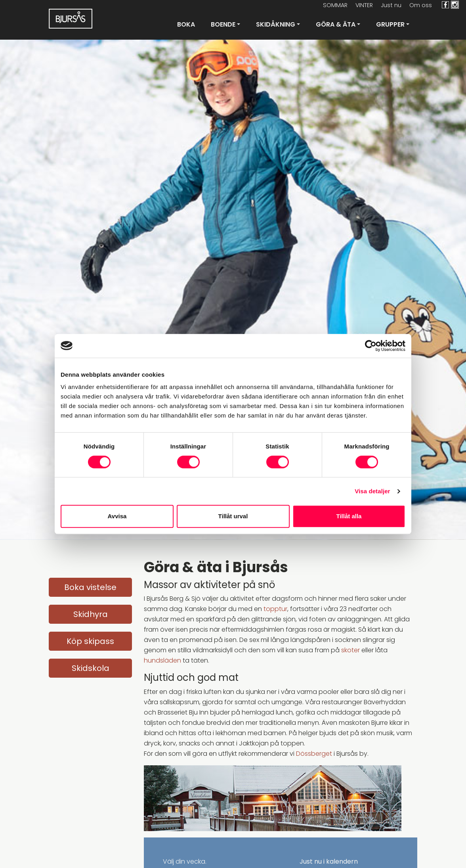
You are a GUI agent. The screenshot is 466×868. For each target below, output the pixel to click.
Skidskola (91, 668)
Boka (186, 24)
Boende (223, 24)
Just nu (391, 5)
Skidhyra (91, 614)
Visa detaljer (372, 491)
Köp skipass (90, 641)
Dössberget (314, 754)
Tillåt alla (349, 516)
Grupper (390, 24)
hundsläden (162, 660)
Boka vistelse (90, 587)
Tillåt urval (233, 516)
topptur (275, 609)
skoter (350, 650)
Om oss (421, 5)
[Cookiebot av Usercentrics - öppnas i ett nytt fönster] (371, 346)
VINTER (364, 5)
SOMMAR (335, 5)
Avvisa (117, 516)
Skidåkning (276, 24)
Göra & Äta (336, 24)
